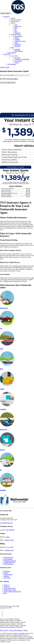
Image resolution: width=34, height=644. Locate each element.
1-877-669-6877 (10, 530)
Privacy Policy (4, 630)
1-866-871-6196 (5, 67)
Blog (5, 593)
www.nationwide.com (6, 523)
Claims (7, 537)
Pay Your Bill (9, 547)
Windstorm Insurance (10, 561)
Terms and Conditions (16, 630)
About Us (6, 585)
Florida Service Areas (10, 590)
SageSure (6, 576)
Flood (16, 43)
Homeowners (18, 36)
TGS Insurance (12, 53)
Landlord (17, 40)
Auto (16, 25)
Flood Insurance (8, 564)
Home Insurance (8, 557)
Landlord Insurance (9, 562)
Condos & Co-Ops (20, 41)
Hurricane (17, 46)
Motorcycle (18, 26)
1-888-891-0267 (9, 550)
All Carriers (7, 578)
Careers (17, 63)
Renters (17, 38)
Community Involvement (22, 59)
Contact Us (7, 587)
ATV (16, 31)
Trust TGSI (7, 54)
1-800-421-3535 (9, 540)
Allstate (6, 573)
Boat (16, 28)
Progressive (7, 571)
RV (15, 30)
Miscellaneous (19, 51)
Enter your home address (7, 75)
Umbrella (17, 49)
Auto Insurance (8, 559)
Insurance (6, 16)
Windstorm (18, 44)
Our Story (17, 58)
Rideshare (17, 33)
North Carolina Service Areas (12, 592)
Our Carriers (18, 61)
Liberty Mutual (8, 575)
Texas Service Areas (10, 588)
